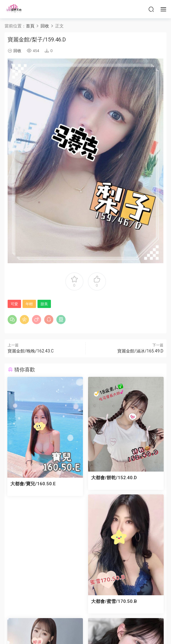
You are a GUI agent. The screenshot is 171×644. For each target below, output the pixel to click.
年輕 (29, 304)
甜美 (44, 304)
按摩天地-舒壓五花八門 (14, 9)
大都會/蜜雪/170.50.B (115, 599)
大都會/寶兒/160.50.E (33, 483)
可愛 (14, 304)
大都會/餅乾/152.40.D (115, 476)
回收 (17, 51)
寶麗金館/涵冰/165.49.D (140, 351)
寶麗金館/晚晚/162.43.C (31, 351)
